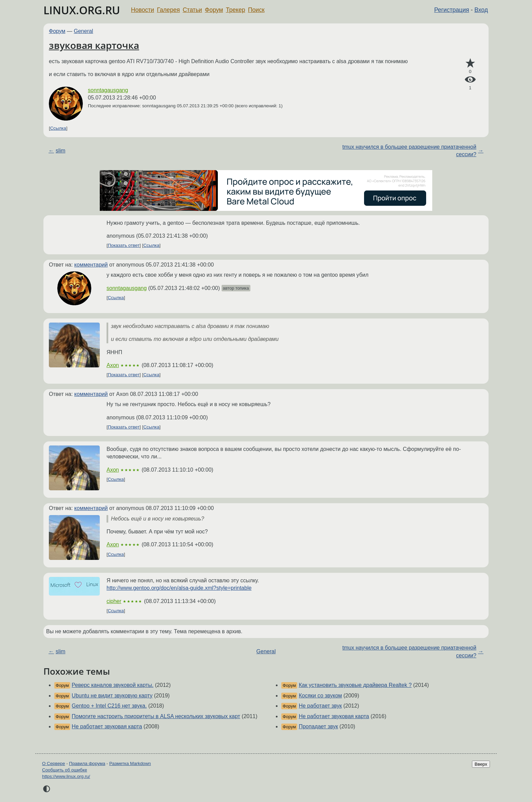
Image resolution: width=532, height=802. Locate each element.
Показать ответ (124, 245)
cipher (114, 601)
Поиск (256, 10)
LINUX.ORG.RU (82, 10)
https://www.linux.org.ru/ (66, 776)
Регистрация (452, 10)
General (84, 31)
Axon (113, 365)
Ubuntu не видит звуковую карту (112, 696)
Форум (214, 10)
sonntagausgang (108, 90)
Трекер (236, 10)
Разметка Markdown (130, 763)
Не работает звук (320, 706)
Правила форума (87, 763)
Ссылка (58, 128)
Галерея (168, 10)
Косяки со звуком (320, 696)
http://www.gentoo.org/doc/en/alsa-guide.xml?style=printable (179, 588)
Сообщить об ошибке (65, 770)
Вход (481, 10)
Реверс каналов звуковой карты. (112, 685)
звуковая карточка (94, 45)
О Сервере (54, 763)
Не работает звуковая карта (107, 726)
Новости (142, 10)
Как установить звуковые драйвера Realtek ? (355, 685)
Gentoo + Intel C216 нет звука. (109, 706)
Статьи (192, 10)
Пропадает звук (318, 726)
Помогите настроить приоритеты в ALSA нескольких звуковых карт (156, 716)
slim (60, 151)
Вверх (481, 764)
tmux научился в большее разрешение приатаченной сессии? (409, 151)
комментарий (91, 265)
